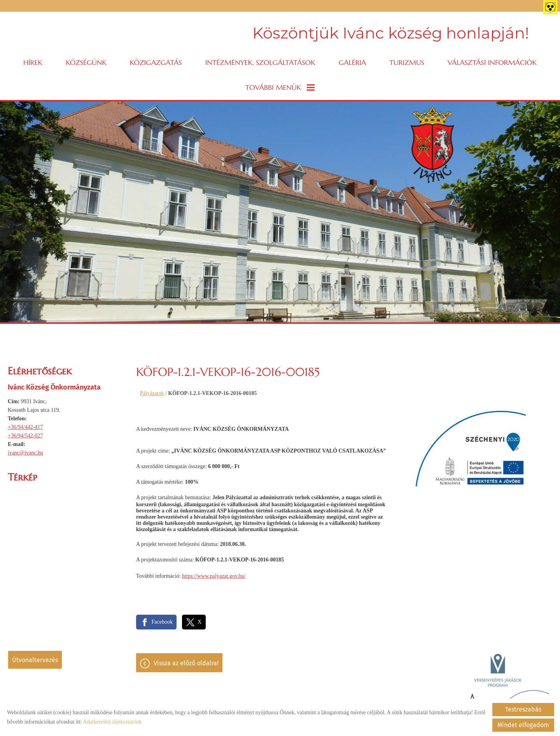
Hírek (33, 62)
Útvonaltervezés (35, 660)
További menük (280, 87)
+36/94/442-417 (25, 427)
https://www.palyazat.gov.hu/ (214, 576)
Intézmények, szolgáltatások (260, 62)
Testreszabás (523, 709)
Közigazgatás (156, 62)
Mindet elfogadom (523, 725)
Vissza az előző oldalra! (186, 663)
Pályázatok (152, 393)
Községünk (86, 62)
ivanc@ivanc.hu (25, 453)
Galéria (352, 62)
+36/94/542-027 (25, 436)
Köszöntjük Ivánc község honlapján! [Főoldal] (391, 33)
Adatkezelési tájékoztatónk (112, 722)
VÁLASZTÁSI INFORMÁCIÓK (492, 62)
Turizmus (407, 62)
